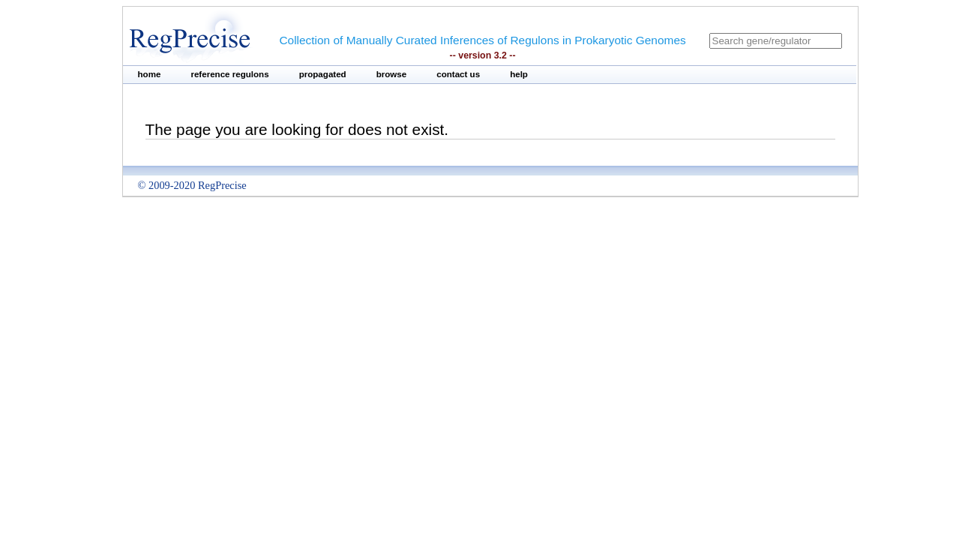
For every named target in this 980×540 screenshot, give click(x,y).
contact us (458, 74)
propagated (323, 74)
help (519, 74)
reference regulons (229, 74)
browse (392, 74)
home (150, 74)
